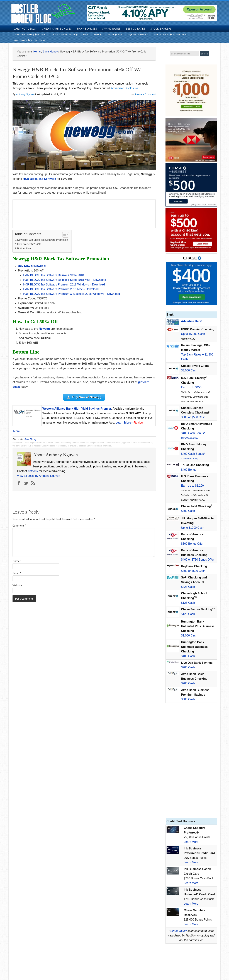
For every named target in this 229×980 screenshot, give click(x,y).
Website (17, 585)
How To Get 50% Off (29, 244)
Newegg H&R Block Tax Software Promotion (43, 240)
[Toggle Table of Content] (64, 235)
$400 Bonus (189, 470)
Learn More (191, 842)
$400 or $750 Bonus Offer (198, 560)
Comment (19, 525)
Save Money (31, 439)
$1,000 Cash (189, 636)
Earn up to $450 (191, 387)
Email (17, 573)
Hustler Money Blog (43, 14)
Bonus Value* (178, 931)
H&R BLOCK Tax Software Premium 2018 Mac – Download (61, 289)
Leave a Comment (145, 94)
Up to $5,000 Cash (193, 334)
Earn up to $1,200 (192, 486)
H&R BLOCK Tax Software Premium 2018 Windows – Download (64, 284)
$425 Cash (188, 587)
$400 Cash (188, 511)
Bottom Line (24, 248)
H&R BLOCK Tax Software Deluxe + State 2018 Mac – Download (65, 280)
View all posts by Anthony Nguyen (39, 476)
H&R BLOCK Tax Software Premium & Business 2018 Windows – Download (72, 294)
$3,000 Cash (189, 370)
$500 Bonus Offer (192, 544)
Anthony (33, 471)
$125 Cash (188, 603)
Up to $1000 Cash (193, 528)
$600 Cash (188, 699)
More (16, 431)
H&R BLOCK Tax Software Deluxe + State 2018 (54, 275)
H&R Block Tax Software (40, 179)
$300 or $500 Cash (193, 417)
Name (17, 561)
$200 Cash (188, 667)
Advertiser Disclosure (124, 88)
